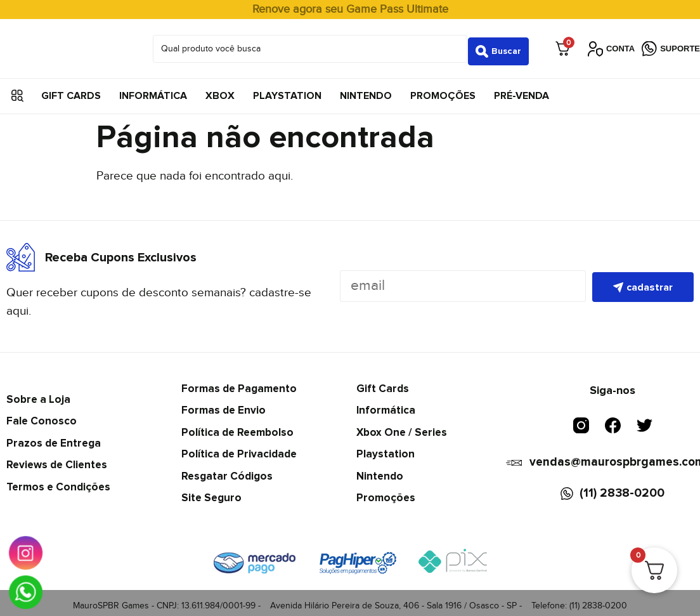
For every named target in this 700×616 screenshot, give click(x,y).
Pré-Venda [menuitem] (522, 90)
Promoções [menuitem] (443, 90)
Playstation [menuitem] (287, 90)
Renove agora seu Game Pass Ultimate (350, 9)
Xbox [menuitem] (220, 90)
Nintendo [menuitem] (366, 90)
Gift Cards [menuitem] (71, 90)
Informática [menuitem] (153, 90)
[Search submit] (498, 46)
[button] (17, 90)
